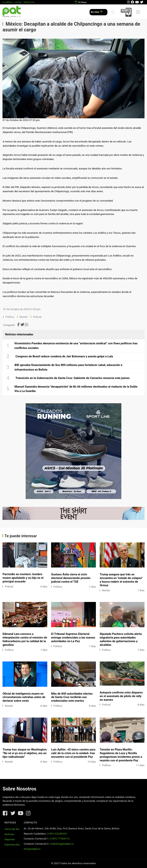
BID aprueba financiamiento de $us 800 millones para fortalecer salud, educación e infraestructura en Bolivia (68, 367)
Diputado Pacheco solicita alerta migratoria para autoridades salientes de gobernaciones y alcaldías (121, 639)
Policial (37, 317)
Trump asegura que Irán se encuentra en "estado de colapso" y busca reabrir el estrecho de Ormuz (121, 580)
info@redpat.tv (32, 849)
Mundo (24, 317)
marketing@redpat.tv (62, 844)
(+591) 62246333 (57, 834)
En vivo (97, 12)
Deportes (10, 839)
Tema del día (12, 829)
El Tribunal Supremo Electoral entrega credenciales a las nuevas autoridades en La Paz (73, 638)
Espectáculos (12, 845)
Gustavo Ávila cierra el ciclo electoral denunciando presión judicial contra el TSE (71, 578)
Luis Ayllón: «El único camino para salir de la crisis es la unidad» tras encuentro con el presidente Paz (73, 753)
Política (10, 317)
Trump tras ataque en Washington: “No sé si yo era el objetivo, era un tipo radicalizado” (25, 753)
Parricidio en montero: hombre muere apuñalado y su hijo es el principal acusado (23, 578)
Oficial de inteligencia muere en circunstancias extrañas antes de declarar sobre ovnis (24, 697)
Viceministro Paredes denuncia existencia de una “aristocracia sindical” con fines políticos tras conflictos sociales (76, 346)
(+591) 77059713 (60, 839)
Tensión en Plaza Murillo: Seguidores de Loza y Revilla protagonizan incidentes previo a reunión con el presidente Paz (121, 755)
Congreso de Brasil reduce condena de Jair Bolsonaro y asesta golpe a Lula (64, 356)
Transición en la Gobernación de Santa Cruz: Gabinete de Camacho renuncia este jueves (73, 378)
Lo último (7, 2)
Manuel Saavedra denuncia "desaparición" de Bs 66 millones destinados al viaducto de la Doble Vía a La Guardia (76, 389)
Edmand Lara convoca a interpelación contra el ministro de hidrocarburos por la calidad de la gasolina (25, 639)
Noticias (9, 834)
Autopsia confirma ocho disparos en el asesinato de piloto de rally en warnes (121, 696)
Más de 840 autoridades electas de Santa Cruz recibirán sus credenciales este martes (72, 697)
